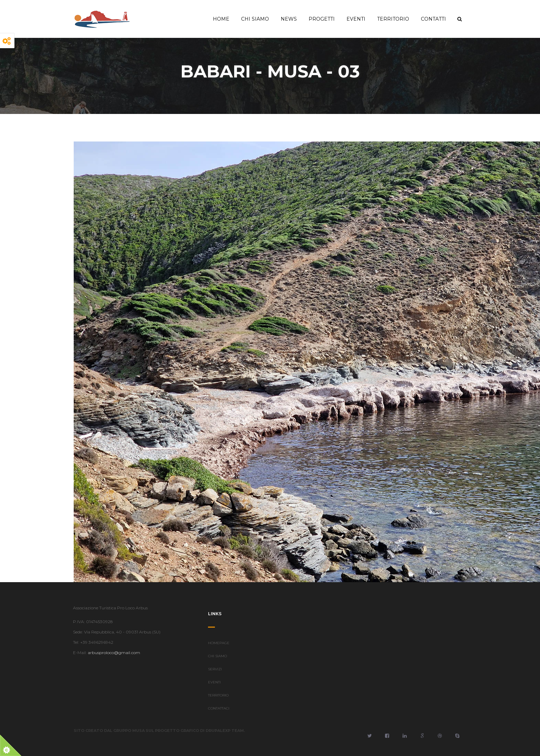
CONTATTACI (219, 711)
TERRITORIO (218, 698)
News (289, 19)
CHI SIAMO (217, 659)
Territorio (393, 19)
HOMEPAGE (219, 646)
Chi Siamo (255, 19)
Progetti (322, 19)
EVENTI (214, 685)
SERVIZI (215, 672)
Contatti (433, 19)
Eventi (356, 19)
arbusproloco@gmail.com (111, 653)
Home (221, 19)
